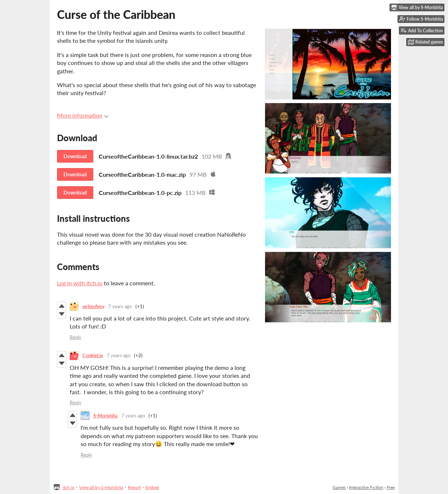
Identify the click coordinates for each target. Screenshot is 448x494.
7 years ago (120, 306)
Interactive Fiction (366, 487)
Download (75, 156)
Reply (76, 337)
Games (339, 487)
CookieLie (93, 355)
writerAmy (93, 306)
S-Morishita (105, 416)
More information (83, 115)
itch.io (68, 487)
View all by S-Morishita (101, 487)
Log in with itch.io (80, 283)
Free (391, 487)
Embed (152, 487)
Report (134, 487)
